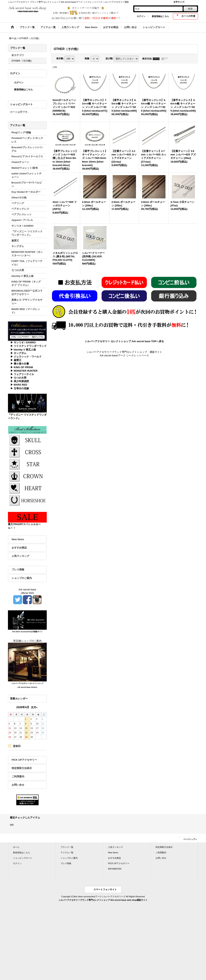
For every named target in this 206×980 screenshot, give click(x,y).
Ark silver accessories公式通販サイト (27, 632)
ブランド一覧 (67, 847)
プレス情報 (18, 570)
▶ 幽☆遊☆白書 (20, 364)
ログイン (141, 16)
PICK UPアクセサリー (24, 760)
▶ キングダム (18, 353)
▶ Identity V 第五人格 (23, 350)
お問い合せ (18, 785)
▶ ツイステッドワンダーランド (29, 346)
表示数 (60, 59)
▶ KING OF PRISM (22, 367)
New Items (18, 539)
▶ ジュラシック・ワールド (26, 357)
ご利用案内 (18, 776)
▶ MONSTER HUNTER (24, 371)
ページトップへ (190, 839)
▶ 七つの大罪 (18, 378)
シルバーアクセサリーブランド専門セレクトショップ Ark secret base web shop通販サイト (103, 900)
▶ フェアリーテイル (22, 374)
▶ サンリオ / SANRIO (23, 342)
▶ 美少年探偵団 (20, 381)
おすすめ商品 (19, 548)
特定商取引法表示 (22, 768)
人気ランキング (20, 556)
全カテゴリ (18, 55)
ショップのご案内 (22, 578)
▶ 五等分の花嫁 (20, 388)
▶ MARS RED (19, 385)
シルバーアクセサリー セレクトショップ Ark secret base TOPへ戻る (124, 341)
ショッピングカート (23, 858)
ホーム (16, 847)
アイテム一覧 (67, 853)
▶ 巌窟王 (16, 360)
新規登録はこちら (160, 16)
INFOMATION (115, 869)
